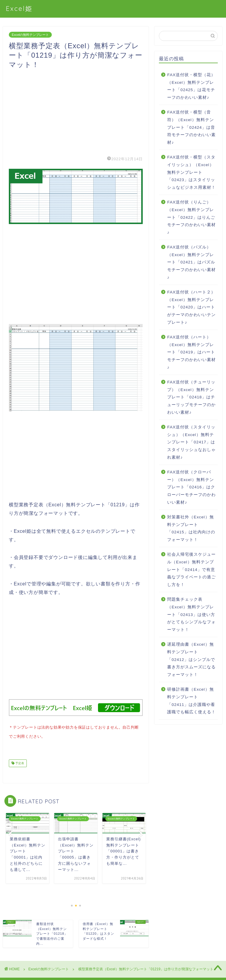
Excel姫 (19, 8)
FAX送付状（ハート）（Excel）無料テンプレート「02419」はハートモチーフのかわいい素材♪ (191, 352)
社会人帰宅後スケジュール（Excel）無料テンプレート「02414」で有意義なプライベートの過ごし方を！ (191, 569)
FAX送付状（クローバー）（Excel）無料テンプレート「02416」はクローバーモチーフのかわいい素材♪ (191, 487)
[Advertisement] (76, 111)
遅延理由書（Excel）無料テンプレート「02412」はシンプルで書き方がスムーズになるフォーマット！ (191, 659)
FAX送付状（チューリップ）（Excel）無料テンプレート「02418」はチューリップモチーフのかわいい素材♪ (191, 397)
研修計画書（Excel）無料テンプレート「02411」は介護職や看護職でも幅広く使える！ (191, 701)
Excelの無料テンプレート (30, 35)
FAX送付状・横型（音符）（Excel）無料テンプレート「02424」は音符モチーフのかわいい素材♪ (191, 127)
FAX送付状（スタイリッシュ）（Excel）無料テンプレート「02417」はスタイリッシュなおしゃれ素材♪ (191, 442)
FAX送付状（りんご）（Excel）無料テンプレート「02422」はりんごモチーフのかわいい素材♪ (191, 217)
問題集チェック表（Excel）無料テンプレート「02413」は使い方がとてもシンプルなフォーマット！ (191, 614)
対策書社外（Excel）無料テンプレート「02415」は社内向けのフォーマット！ (191, 528)
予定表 (19, 762)
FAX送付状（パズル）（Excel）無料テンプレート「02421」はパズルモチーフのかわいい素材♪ (191, 262)
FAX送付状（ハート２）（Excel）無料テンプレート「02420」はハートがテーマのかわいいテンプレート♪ (191, 307)
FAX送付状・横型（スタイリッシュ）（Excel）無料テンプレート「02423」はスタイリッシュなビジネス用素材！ (191, 172)
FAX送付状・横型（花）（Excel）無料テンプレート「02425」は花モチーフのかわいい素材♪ (191, 86)
